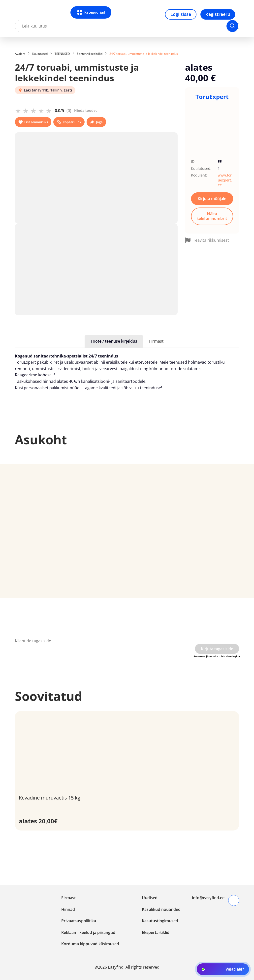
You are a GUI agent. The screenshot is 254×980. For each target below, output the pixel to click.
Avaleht (20, 54)
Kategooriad (95, 12)
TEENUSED (62, 54)
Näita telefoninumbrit (212, 216)
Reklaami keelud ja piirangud (88, 932)
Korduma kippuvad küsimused (90, 944)
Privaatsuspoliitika (79, 921)
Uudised (150, 898)
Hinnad (68, 909)
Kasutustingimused (160, 921)
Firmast (156, 341)
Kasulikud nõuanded (161, 909)
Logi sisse (181, 14)
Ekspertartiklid (156, 932)
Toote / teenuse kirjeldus (114, 341)
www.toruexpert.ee (225, 180)
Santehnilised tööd (90, 54)
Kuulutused (40, 54)
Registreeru (218, 14)
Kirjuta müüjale (212, 199)
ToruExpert (212, 97)
